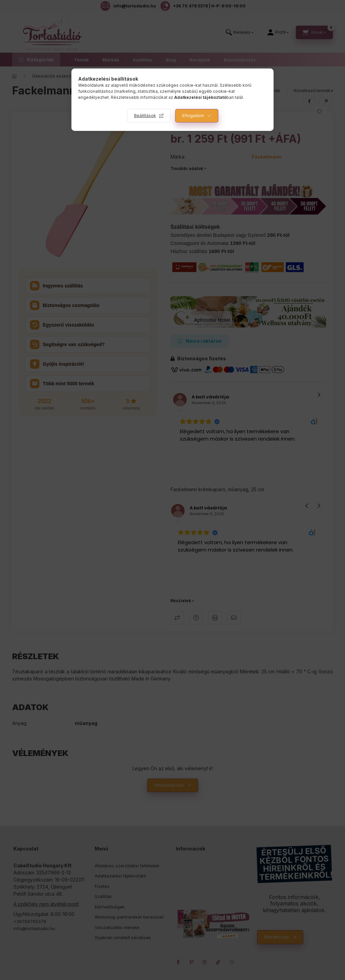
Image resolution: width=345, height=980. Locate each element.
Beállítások (145, 116)
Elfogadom (193, 116)
